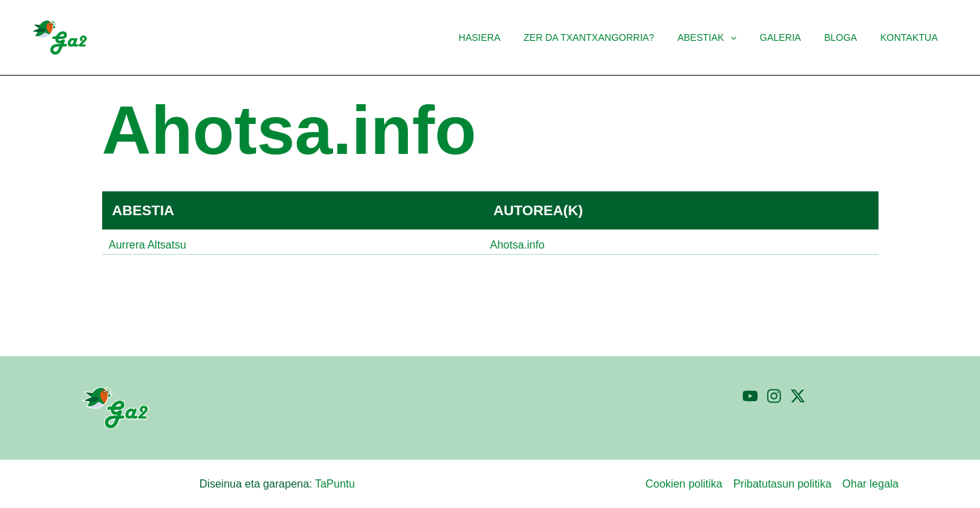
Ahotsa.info (518, 245)
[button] (744, 37)
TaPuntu (335, 484)
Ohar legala (871, 484)
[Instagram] (774, 396)
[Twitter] (798, 396)
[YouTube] (750, 396)
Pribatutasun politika (783, 484)
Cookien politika (684, 484)
